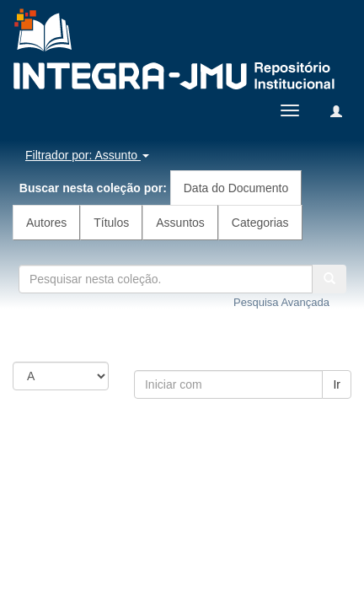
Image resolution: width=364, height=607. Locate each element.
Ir (337, 384)
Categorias (260, 223)
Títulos (111, 223)
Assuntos (180, 223)
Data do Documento (236, 188)
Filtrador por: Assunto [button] (87, 155)
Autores (46, 223)
